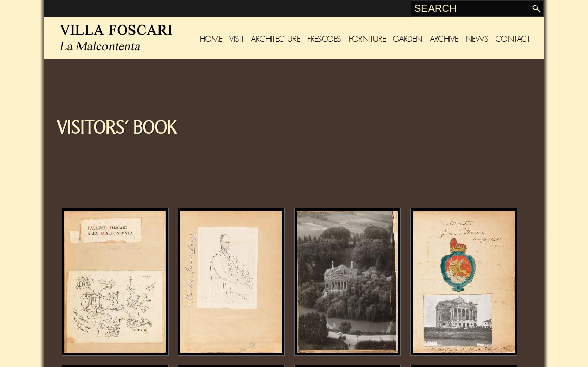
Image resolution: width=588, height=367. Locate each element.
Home (211, 39)
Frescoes (324, 39)
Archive (444, 39)
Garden (407, 39)
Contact (513, 39)
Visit (236, 39)
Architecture (275, 39)
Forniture (367, 39)
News (477, 39)
